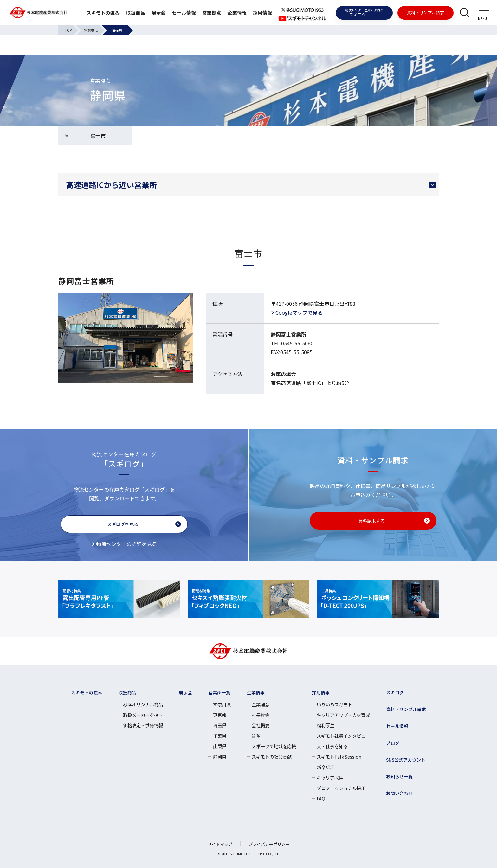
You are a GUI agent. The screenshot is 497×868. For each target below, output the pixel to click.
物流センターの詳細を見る (126, 544)
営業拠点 (209, 13)
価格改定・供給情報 (143, 725)
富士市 (98, 136)
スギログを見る (123, 524)
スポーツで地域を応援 (274, 746)
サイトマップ (220, 844)
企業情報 (235, 13)
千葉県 (220, 736)
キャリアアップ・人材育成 (343, 715)
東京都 (220, 715)
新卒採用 (326, 767)
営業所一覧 (219, 692)
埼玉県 (220, 725)
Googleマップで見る (299, 312)
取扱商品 (129, 13)
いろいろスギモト (334, 704)
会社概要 (261, 725)
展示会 (153, 13)
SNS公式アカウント (406, 760)
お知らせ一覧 (399, 776)
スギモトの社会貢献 (272, 757)
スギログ (395, 692)
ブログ (393, 743)
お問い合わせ (399, 793)
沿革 (256, 736)
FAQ (321, 798)
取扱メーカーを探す (143, 715)
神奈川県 (222, 704)
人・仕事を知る (332, 746)
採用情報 (262, 13)
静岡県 (220, 757)
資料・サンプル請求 (426, 13)
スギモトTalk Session (339, 757)
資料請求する (371, 521)
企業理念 (261, 704)
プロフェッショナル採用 (341, 788)
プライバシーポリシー (269, 844)
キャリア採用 (330, 778)
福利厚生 (326, 725)
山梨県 (220, 746)
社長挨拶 (261, 715)
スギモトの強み (94, 13)
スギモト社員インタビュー (343, 736)
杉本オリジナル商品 (143, 704)
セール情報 (179, 13)
